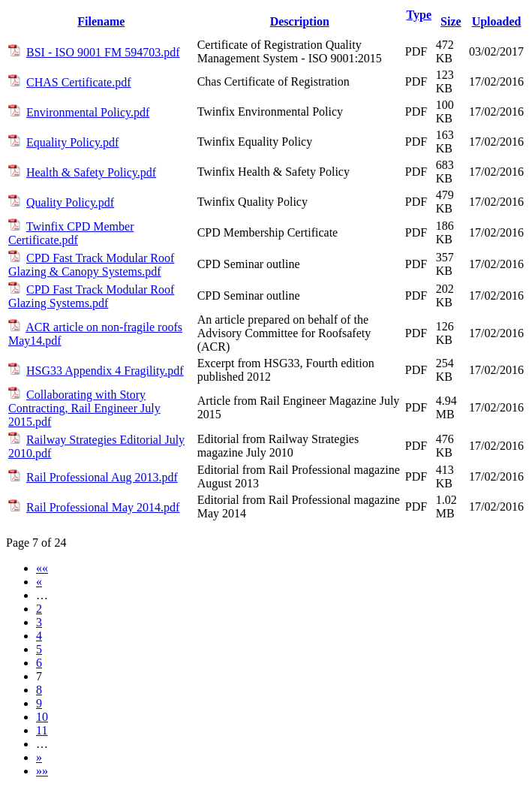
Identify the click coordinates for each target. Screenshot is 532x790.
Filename (101, 21)
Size (451, 21)
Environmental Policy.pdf (88, 112)
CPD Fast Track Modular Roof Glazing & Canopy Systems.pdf (91, 265)
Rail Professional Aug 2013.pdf (102, 477)
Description (300, 21)
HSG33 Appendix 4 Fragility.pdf (105, 371)
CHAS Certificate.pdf (79, 82)
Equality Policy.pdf (72, 142)
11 (42, 730)
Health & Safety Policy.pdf (91, 172)
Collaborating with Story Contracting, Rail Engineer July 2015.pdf (84, 408)
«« (42, 568)
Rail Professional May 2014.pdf (103, 507)
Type (419, 15)
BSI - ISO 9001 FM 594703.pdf (103, 52)
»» (42, 771)
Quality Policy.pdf (70, 202)
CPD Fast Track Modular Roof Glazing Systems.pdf (91, 296)
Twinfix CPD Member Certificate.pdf (71, 233)
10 (42, 717)
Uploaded (497, 21)
